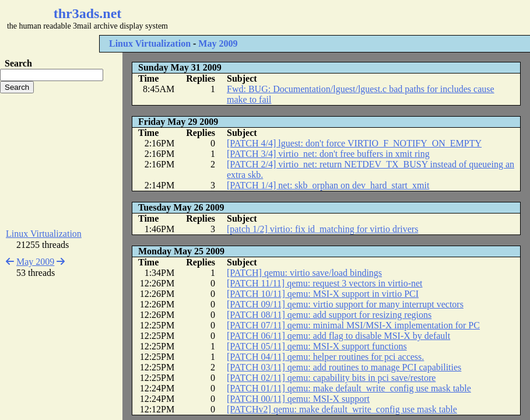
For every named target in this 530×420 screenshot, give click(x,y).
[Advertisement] (348, 17)
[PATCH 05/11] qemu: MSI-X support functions (317, 346)
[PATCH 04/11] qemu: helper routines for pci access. (325, 357)
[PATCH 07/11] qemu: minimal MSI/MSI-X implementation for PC (353, 325)
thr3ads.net (88, 13)
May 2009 (218, 43)
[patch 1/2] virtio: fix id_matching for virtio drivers (322, 229)
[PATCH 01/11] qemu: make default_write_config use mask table (349, 388)
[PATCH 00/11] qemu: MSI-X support (298, 399)
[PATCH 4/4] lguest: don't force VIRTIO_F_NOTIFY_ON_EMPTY (354, 143)
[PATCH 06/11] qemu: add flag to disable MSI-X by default (338, 336)
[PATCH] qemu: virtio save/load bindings (304, 273)
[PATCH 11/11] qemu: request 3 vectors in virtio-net (325, 283)
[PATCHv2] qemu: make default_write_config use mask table (342, 409)
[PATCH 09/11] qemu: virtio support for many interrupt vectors (345, 304)
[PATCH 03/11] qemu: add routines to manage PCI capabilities (344, 367)
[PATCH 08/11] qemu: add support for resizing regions (329, 315)
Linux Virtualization (150, 43)
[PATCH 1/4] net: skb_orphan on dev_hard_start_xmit (328, 185)
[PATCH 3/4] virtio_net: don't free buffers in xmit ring (328, 154)
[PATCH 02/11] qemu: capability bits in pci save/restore (331, 378)
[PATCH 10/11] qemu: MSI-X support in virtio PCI (323, 294)
